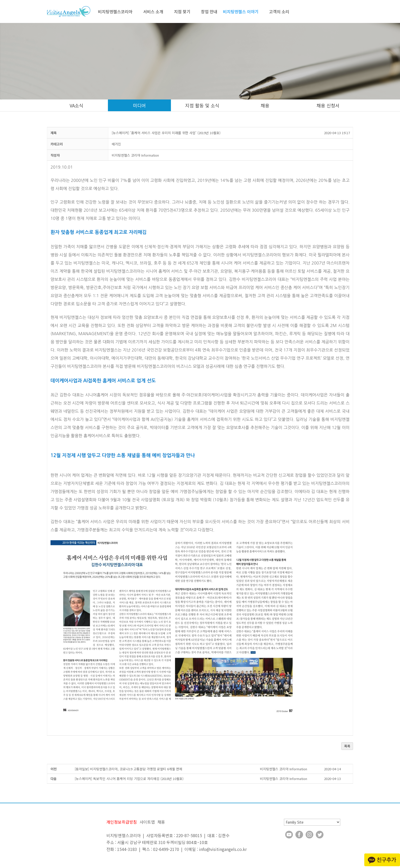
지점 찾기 (182, 11)
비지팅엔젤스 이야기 (241, 11)
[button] (135, 155)
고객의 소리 (279, 11)
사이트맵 (147, 822)
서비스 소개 (153, 11)
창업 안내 (209, 11)
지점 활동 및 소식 (202, 105)
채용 (265, 105)
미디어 (139, 105)
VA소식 (77, 105)
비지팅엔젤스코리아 (115, 11)
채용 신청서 (328, 105)
